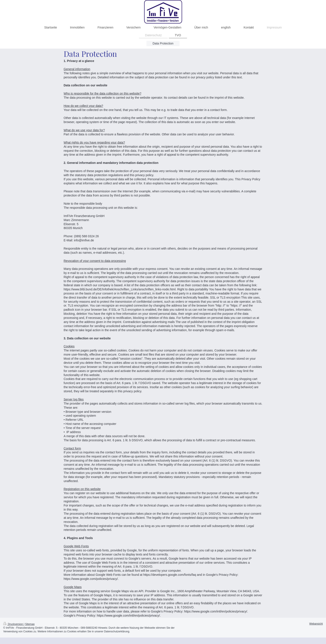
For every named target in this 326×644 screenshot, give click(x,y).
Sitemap (30, 624)
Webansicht (316, 624)
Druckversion (14, 624)
